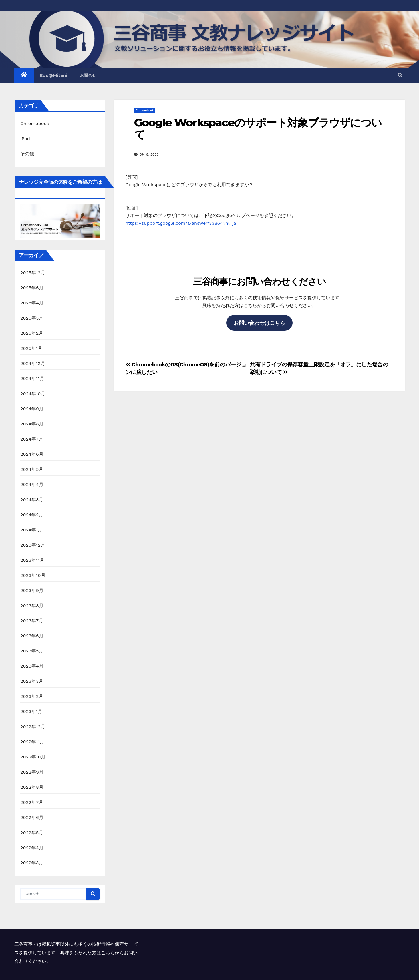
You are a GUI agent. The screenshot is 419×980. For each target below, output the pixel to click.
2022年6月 (32, 817)
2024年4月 (32, 484)
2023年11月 (32, 560)
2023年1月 (31, 711)
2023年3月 (32, 681)
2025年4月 (32, 303)
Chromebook (35, 123)
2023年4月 (32, 666)
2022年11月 (32, 742)
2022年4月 (32, 848)
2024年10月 (33, 394)
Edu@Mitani (54, 75)
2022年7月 (32, 802)
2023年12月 (33, 545)
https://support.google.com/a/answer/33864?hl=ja (181, 223)
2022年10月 (33, 757)
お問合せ (88, 75)
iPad (25, 139)
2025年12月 (33, 273)
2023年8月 (32, 606)
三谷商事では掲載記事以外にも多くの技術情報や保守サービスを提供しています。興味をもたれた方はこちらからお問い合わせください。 (76, 953)
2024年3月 (32, 500)
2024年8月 (32, 424)
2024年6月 (32, 454)
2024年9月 (32, 409)
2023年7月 (32, 621)
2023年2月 (32, 696)
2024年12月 (33, 363)
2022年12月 (33, 727)
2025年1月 (31, 348)
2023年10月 (33, 575)
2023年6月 (32, 636)
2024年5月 (32, 469)
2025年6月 (32, 288)
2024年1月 (31, 530)
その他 (27, 154)
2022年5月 (32, 833)
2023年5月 (32, 651)
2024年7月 (32, 439)
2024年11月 (32, 378)
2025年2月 (32, 333)
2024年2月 (32, 515)
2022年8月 (32, 787)
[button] (400, 75)
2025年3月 (32, 318)
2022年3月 (32, 863)
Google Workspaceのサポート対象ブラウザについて (258, 129)
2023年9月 (32, 590)
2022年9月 (32, 772)
